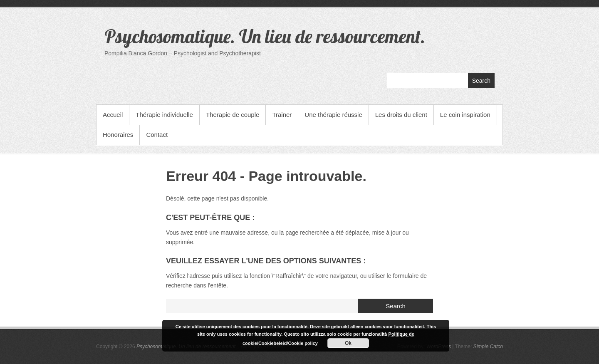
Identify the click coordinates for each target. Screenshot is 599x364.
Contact (157, 135)
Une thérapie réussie (333, 115)
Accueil (113, 115)
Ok (348, 343)
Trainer (282, 115)
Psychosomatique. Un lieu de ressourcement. (265, 36)
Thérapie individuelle (164, 115)
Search (481, 81)
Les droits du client (401, 115)
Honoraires (118, 135)
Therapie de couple (233, 115)
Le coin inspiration (465, 115)
